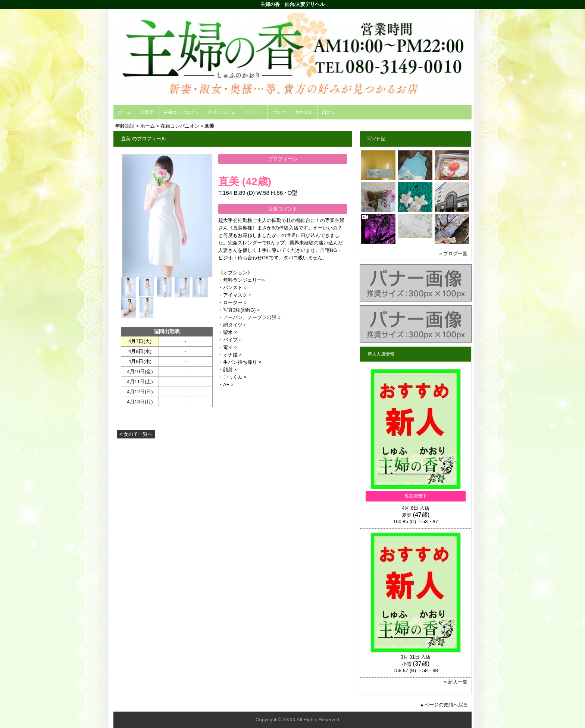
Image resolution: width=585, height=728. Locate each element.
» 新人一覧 (456, 682)
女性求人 (304, 112)
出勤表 (147, 112)
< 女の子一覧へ (136, 434)
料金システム (222, 112)
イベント (254, 112)
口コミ (329, 112)
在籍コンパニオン (181, 112)
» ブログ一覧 (453, 254)
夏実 (407, 515)
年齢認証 (125, 126)
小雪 (407, 664)
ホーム (125, 112)
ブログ (279, 112)
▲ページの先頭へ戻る (444, 705)
